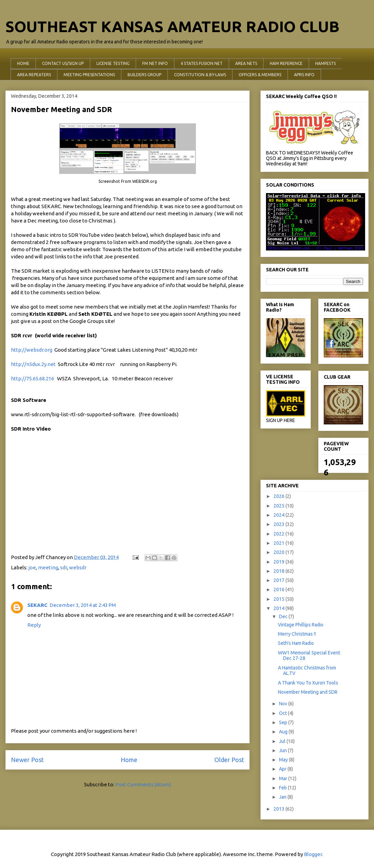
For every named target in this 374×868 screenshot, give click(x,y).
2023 (279, 524)
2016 (279, 589)
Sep (284, 722)
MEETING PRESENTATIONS (89, 75)
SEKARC (37, 605)
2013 (279, 809)
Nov (284, 704)
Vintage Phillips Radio (301, 625)
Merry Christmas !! (297, 634)
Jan (283, 797)
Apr (283, 769)
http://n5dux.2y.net (33, 364)
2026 (279, 496)
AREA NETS (246, 63)
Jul (283, 741)
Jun (283, 750)
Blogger (313, 854)
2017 (279, 580)
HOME (23, 63)
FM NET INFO (155, 63)
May (284, 760)
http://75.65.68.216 (34, 378)
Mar (284, 778)
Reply (34, 625)
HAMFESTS (325, 63)
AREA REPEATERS (34, 75)
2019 (279, 562)
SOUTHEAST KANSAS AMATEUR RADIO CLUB (172, 26)
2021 (279, 543)
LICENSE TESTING (113, 63)
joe (32, 567)
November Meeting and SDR (308, 692)
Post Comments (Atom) (143, 784)
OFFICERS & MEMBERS (260, 75)
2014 (279, 608)
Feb (283, 788)
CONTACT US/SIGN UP (63, 63)
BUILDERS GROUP (144, 75)
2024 (279, 515)
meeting (48, 567)
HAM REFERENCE (286, 63)
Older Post (229, 760)
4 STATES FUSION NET (202, 63)
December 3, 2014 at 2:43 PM (83, 605)
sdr (64, 567)
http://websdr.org (32, 350)
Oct (283, 713)
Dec (284, 616)
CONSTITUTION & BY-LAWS (200, 75)
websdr (78, 567)
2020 (279, 552)
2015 (279, 599)
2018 (279, 571)
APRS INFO (304, 75)
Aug (284, 732)
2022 (279, 534)
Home (129, 760)
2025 (279, 506)
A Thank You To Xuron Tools (308, 683)
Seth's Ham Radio (296, 643)
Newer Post (27, 760)
